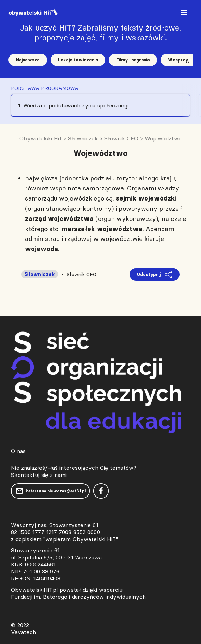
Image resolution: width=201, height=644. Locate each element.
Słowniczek (40, 274)
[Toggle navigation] (184, 14)
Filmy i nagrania (133, 60)
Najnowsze (28, 60)
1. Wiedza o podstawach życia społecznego (74, 105)
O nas (18, 451)
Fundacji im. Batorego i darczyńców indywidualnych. (79, 597)
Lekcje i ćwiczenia (78, 60)
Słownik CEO (81, 274)
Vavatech (23, 632)
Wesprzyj (179, 60)
